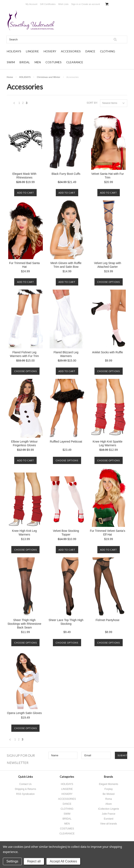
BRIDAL (25, 62)
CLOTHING (108, 51)
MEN (38, 62)
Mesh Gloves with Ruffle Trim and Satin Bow (66, 265)
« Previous (14, 104)
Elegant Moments (109, 784)
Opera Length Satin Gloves (24, 713)
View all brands (109, 824)
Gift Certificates (48, 4)
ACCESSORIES (71, 51)
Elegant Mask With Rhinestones (24, 176)
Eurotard (108, 819)
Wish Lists (63, 4)
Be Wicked (109, 794)
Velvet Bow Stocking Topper (66, 533)
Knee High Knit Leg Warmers (24, 533)
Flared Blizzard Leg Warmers (66, 354)
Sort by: (92, 103)
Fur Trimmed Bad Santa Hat (24, 265)
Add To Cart (26, 193)
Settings (12, 861)
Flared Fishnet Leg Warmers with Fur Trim (24, 354)
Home (10, 77)
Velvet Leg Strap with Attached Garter (108, 265)
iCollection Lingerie (109, 809)
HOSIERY (50, 51)
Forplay (108, 789)
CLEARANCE (75, 62)
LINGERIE (32, 51)
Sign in (75, 4)
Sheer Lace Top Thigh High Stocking (66, 622)
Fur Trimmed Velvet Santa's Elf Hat (108, 533)
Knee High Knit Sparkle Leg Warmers (108, 443)
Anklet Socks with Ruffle (107, 352)
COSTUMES (54, 62)
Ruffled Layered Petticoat (66, 442)
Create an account (91, 4)
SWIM (11, 62)
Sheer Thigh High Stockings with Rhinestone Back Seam (24, 624)
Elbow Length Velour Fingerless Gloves (24, 443)
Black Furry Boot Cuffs (66, 174)
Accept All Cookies (64, 861)
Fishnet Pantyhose (107, 620)
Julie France (109, 814)
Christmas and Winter (49, 77)
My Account (32, 4)
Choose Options (108, 282)
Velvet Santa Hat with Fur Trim (107, 176)
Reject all (34, 861)
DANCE (90, 51)
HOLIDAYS (14, 51)
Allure (109, 804)
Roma (108, 799)
